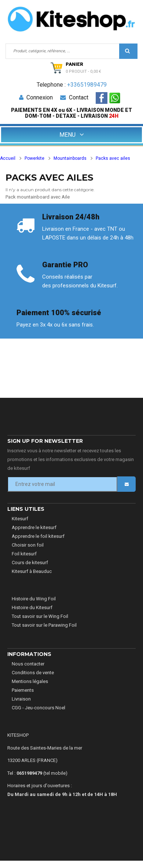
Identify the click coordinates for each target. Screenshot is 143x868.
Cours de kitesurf (30, 563)
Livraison (21, 699)
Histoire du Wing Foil (34, 599)
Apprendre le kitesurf (34, 527)
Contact (74, 98)
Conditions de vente (33, 673)
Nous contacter (28, 664)
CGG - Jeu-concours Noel (38, 708)
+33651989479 (87, 85)
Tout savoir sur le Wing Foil (40, 616)
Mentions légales (30, 681)
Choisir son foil (28, 545)
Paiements (23, 690)
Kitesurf (20, 519)
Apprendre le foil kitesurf (38, 536)
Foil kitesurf (24, 554)
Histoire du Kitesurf (32, 607)
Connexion (36, 98)
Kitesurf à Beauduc (32, 571)
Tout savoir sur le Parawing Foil (44, 625)
